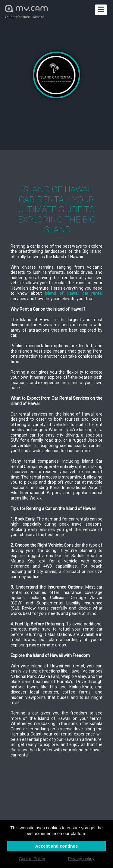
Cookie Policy (32, 859)
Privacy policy (81, 859)
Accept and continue (57, 846)
